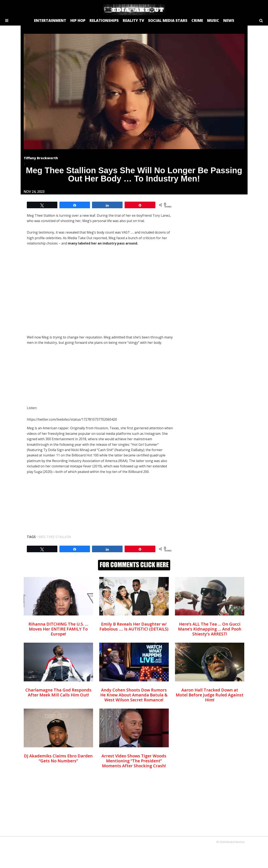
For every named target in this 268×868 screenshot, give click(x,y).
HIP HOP (78, 20)
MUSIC (213, 20)
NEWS (229, 20)
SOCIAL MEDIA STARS (168, 20)
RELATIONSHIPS (104, 20)
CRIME (197, 20)
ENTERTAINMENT (50, 20)
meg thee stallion (55, 537)
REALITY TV (133, 20)
